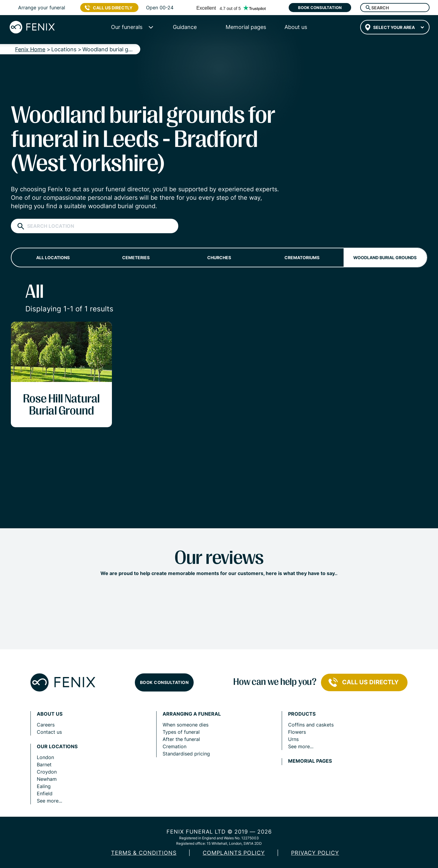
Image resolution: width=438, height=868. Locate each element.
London (45, 757)
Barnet (44, 765)
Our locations (57, 747)
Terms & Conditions (144, 853)
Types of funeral (181, 732)
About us (50, 714)
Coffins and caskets (311, 725)
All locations (53, 258)
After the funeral (181, 739)
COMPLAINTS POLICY (234, 853)
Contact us (49, 732)
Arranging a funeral (192, 714)
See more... (49, 801)
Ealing (44, 786)
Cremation (175, 746)
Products (302, 714)
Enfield (45, 793)
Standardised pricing (186, 754)
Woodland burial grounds (385, 258)
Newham (47, 779)
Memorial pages (310, 761)
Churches (219, 258)
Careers (46, 725)
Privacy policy (315, 853)
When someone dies (186, 725)
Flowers (297, 732)
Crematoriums (302, 258)
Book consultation (320, 8)
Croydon (47, 772)
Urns (293, 739)
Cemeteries (136, 258)
